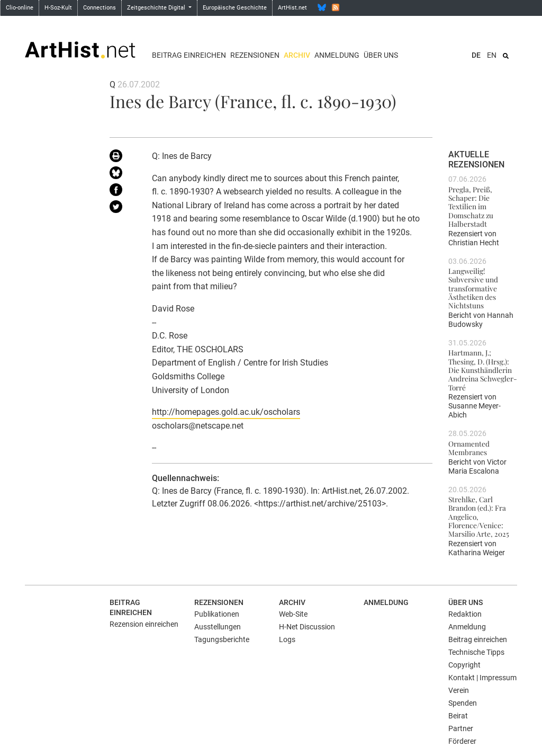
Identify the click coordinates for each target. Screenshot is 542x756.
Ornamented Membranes (469, 448)
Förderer (462, 741)
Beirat (458, 716)
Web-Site (293, 614)
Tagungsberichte (222, 639)
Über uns (381, 55)
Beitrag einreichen (189, 55)
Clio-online (20, 8)
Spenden (463, 703)
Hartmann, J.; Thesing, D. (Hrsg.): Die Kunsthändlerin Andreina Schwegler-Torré (483, 370)
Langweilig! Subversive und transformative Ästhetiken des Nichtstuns (473, 288)
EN (492, 55)
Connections (100, 8)
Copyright (464, 665)
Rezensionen (255, 55)
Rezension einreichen (144, 624)
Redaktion (465, 614)
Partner (461, 728)
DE (476, 55)
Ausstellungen (218, 627)
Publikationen (217, 614)
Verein (459, 690)
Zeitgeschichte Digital (157, 8)
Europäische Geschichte (235, 8)
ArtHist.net (292, 8)
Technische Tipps (476, 652)
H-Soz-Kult (58, 8)
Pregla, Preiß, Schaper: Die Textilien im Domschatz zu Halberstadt (471, 206)
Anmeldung (337, 55)
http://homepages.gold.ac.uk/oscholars (226, 412)
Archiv (297, 55)
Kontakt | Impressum (482, 678)
